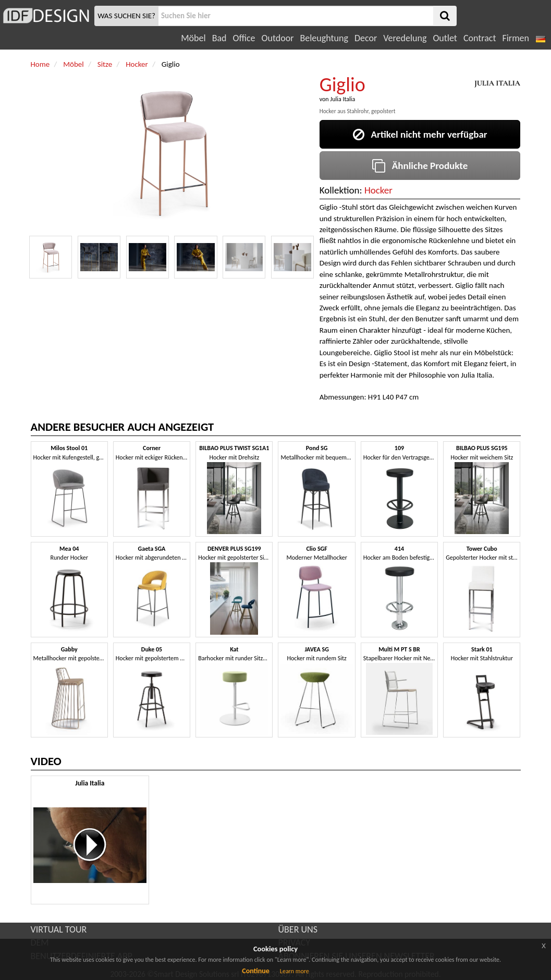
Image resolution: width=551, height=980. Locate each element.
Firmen (515, 38)
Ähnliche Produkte (420, 166)
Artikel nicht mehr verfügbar (420, 134)
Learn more (295, 971)
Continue (256, 971)
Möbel (193, 38)
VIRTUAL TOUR (59, 929)
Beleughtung (324, 38)
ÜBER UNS (298, 929)
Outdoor (278, 38)
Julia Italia (342, 99)
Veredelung (405, 38)
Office (244, 38)
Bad (219, 38)
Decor (366, 38)
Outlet (445, 38)
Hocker (378, 190)
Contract (480, 38)
